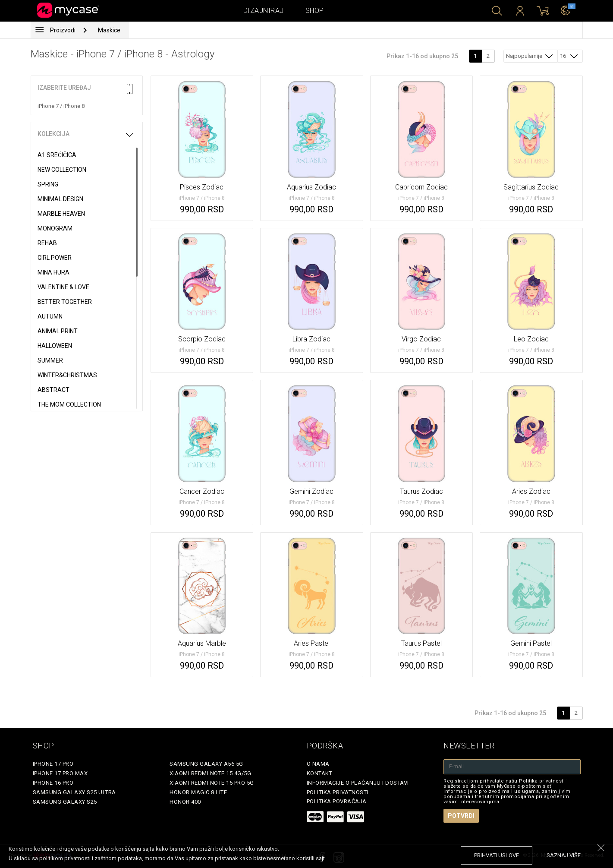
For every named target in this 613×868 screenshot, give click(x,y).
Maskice (109, 30)
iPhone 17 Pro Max (60, 773)
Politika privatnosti (338, 792)
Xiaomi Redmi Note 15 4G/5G (210, 773)
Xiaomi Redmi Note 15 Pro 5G (212, 783)
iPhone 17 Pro (53, 764)
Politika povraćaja (337, 801)
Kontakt (320, 773)
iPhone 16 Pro (53, 783)
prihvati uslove (497, 855)
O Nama (318, 764)
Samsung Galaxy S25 (65, 802)
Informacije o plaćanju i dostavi (358, 783)
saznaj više (564, 855)
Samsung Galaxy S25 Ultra (74, 792)
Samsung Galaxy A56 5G (206, 764)
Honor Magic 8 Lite (198, 792)
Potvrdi (461, 816)
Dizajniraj (264, 11)
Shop (315, 11)
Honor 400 (185, 802)
